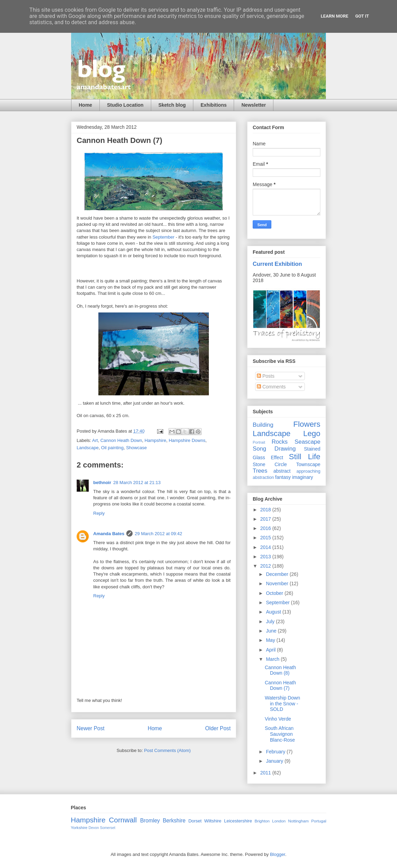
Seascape (307, 442)
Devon (94, 828)
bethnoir (102, 483)
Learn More (335, 16)
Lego (312, 433)
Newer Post (91, 728)
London (279, 821)
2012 (266, 566)
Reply (99, 513)
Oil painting (112, 448)
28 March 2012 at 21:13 (137, 483)
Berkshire (174, 821)
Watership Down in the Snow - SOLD (282, 704)
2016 (266, 528)
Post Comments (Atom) (167, 750)
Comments (271, 387)
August (274, 612)
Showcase (136, 448)
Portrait (259, 442)
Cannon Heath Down (121, 440)
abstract (282, 471)
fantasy (283, 477)
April (271, 650)
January (275, 761)
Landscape (88, 448)
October (275, 593)
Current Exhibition (277, 264)
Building (263, 425)
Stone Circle (270, 464)
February (276, 752)
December (278, 574)
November (278, 584)
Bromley (150, 821)
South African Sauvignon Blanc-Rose (280, 734)
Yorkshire (79, 827)
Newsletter (254, 105)
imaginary (303, 477)
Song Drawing (274, 449)
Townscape (308, 464)
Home (85, 105)
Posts (266, 376)
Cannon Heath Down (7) (280, 686)
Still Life (305, 457)
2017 (266, 519)
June (272, 631)
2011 (266, 773)
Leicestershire (238, 821)
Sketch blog (172, 105)
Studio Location (125, 105)
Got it (362, 16)
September (164, 237)
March (273, 659)
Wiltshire (213, 821)
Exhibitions (214, 105)
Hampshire (156, 440)
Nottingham (298, 821)
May (271, 640)
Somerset (107, 828)
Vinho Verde (278, 719)
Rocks (280, 442)
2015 (266, 538)
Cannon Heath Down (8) (280, 670)
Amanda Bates (109, 534)
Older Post (218, 728)
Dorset (195, 821)
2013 (266, 557)
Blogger (278, 854)
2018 (266, 510)
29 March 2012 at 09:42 (158, 534)
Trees (260, 471)
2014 (266, 547)
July (271, 621)
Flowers (307, 424)
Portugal (319, 821)
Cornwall (123, 820)
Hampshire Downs (187, 440)
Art (95, 440)
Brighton (262, 821)
